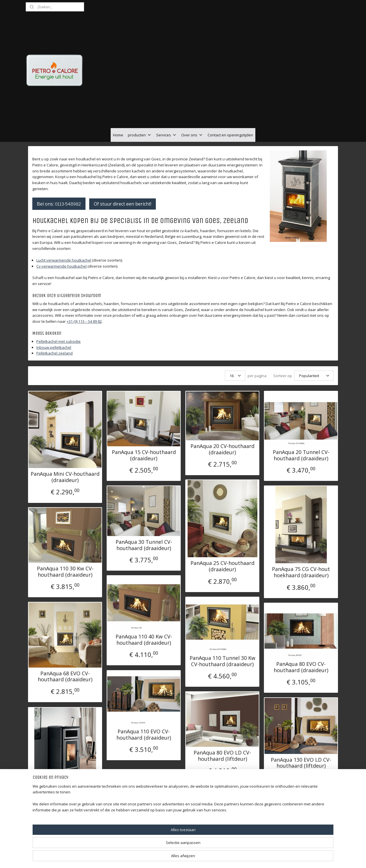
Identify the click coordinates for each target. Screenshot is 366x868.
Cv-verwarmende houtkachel (61, 266)
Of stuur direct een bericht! (123, 204)
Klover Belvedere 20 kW (65, 791)
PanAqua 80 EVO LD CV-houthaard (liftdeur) (222, 756)
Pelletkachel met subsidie (58, 341)
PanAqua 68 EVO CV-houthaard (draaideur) (65, 677)
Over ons (192, 135)
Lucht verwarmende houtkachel (64, 260)
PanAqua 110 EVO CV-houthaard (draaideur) (144, 735)
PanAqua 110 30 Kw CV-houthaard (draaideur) (65, 572)
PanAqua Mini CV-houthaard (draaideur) (65, 477)
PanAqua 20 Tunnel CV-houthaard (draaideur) (301, 455)
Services (166, 135)
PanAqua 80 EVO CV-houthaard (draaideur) (301, 667)
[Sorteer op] (314, 376)
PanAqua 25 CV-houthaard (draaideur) (222, 566)
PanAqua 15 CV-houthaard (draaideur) (144, 455)
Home (118, 135)
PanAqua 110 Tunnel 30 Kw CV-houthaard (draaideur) (222, 661)
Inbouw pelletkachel (54, 347)
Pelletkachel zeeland (54, 353)
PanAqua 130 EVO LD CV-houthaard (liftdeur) (301, 763)
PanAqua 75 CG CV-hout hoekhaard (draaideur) (301, 572)
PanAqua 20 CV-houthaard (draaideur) (222, 449)
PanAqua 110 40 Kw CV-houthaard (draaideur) (144, 640)
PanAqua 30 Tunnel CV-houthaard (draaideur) (144, 545)
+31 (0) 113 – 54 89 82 (84, 321)
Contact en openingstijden (230, 135)
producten (140, 135)
